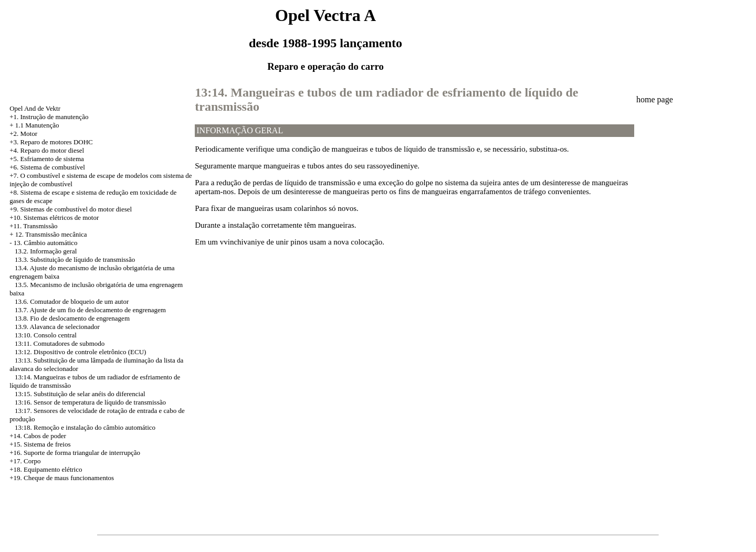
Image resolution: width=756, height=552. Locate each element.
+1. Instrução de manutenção (49, 117)
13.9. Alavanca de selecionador (57, 327)
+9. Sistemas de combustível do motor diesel (71, 209)
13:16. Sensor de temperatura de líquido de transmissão (90, 402)
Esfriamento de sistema (52, 159)
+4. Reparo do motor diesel (47, 150)
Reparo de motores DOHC (56, 142)
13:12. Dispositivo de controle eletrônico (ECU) (81, 352)
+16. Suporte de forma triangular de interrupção (75, 453)
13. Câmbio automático (46, 243)
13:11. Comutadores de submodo (60, 343)
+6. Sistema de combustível (47, 167)
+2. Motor (23, 134)
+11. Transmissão (33, 226)
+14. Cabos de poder (38, 436)
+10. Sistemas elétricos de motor (54, 217)
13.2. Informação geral (46, 251)
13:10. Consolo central (46, 335)
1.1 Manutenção (37, 125)
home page (655, 99)
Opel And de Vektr (35, 108)
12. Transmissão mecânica (51, 234)
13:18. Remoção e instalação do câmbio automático (85, 427)
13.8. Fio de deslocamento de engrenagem (72, 318)
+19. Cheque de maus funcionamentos (62, 478)
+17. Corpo (25, 461)
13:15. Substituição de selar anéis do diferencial (80, 394)
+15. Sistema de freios (40, 444)
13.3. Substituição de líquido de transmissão (75, 259)
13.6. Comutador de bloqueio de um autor (72, 301)
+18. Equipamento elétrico (46, 469)
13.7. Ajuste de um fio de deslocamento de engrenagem (90, 310)
